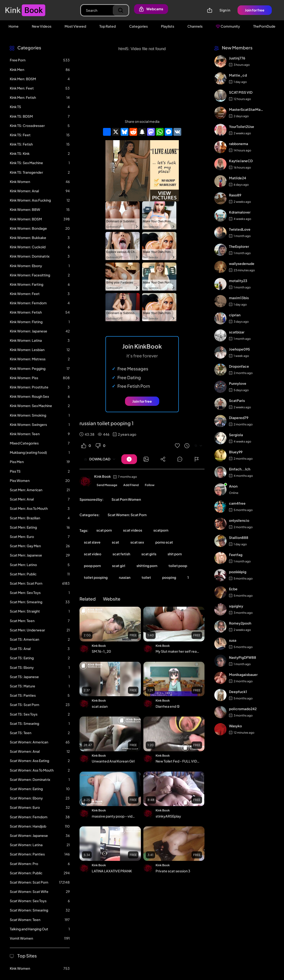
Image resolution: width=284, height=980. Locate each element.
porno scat (164, 542)
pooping (169, 577)
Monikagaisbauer (243, 674)
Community (228, 26)
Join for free (255, 10)
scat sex (137, 542)
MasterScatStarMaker (246, 109)
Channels (195, 26)
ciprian (235, 315)
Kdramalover (240, 212)
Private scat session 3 (173, 871)
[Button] (129, 459)
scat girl (119, 566)
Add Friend (131, 485)
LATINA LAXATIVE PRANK (112, 871)
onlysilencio (239, 520)
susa (233, 640)
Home (14, 26)
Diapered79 (239, 418)
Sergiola (236, 435)
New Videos (42, 26)
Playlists (168, 26)
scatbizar (237, 332)
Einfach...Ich (240, 469)
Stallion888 (239, 537)
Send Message (107, 485)
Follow (150, 485)
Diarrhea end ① (168, 706)
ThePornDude (264, 26)
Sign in (225, 10)
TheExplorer (239, 246)
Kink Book (102, 476)
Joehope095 (239, 349)
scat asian (100, 706)
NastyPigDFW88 (243, 657)
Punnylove (238, 383)
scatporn (161, 530)
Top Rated (108, 26)
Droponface (239, 366)
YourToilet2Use (242, 126)
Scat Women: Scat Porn (127, 515)
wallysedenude (242, 263)
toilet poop (178, 566)
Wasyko (235, 726)
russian (125, 577)
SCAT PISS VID (241, 92)
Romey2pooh (240, 623)
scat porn (104, 530)
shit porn (175, 554)
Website (112, 599)
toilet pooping (96, 577)
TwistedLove (240, 229)
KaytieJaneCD (241, 161)
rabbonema (239, 144)
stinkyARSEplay (168, 816)
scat (115, 542)
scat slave (92, 542)
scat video (93, 554)
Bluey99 (236, 452)
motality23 (238, 281)
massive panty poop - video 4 (114, 816)
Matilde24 (238, 178)
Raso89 (235, 195)
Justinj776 (237, 58)
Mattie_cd (238, 75)
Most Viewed (75, 26)
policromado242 (243, 709)
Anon (233, 486)
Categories (138, 26)
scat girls (149, 554)
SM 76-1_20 (101, 651)
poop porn (92, 566)
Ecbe (233, 589)
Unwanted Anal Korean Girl (113, 761)
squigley (236, 606)
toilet (146, 577)
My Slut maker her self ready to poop (178, 651)
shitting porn (147, 566)
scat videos (133, 530)
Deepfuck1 (238, 692)
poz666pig (238, 572)
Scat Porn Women (126, 499)
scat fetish (121, 554)
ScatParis (237, 400)
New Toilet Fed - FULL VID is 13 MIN (178, 761)
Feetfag (236, 555)
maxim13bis (239, 298)
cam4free (237, 503)
